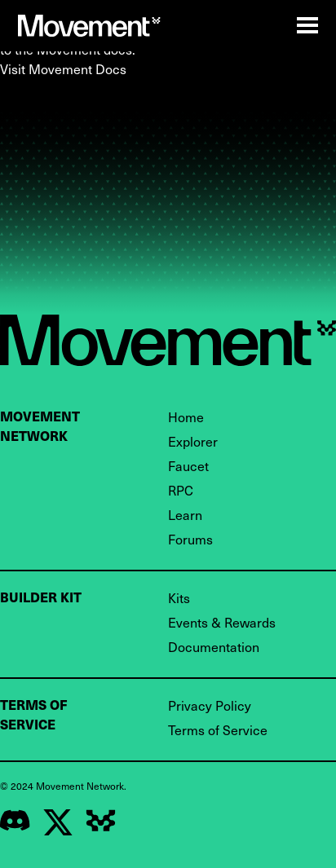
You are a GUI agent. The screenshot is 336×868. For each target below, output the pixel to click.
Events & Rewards (222, 622)
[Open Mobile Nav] (307, 25)
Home (186, 416)
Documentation (214, 646)
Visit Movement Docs (63, 68)
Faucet (188, 465)
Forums (190, 539)
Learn (185, 514)
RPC (181, 490)
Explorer (193, 441)
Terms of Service (218, 729)
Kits (179, 597)
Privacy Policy (210, 705)
